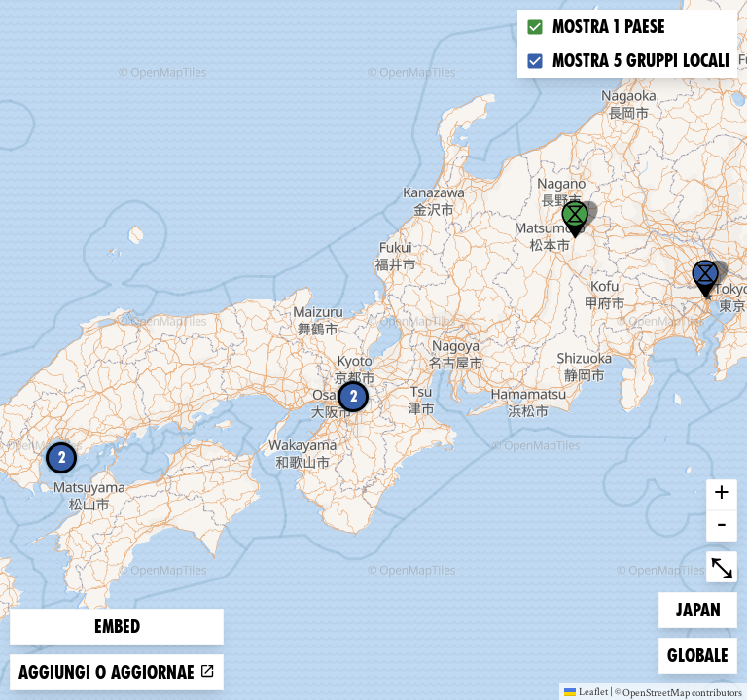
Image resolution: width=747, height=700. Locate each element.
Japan (707, 608)
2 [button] (354, 396)
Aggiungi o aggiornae (117, 672)
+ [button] (722, 495)
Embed (117, 627)
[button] (705, 279)
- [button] (722, 526)
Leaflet (586, 691)
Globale (698, 654)
